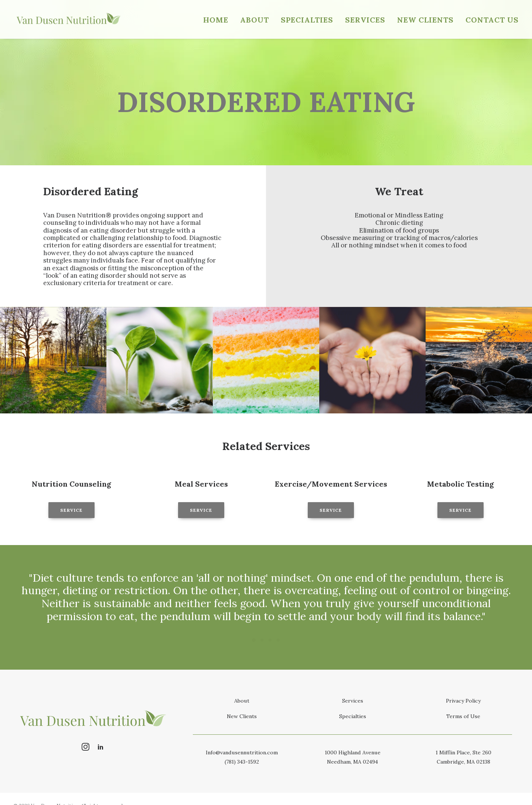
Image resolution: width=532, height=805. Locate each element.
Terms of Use (463, 716)
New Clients (425, 20)
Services (365, 20)
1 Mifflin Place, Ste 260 (463, 752)
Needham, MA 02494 (352, 762)
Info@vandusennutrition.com (242, 752)
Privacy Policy (463, 701)
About (255, 20)
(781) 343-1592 (242, 762)
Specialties (307, 20)
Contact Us (492, 20)
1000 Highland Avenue (353, 752)
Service (71, 510)
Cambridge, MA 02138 (463, 762)
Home (216, 20)
